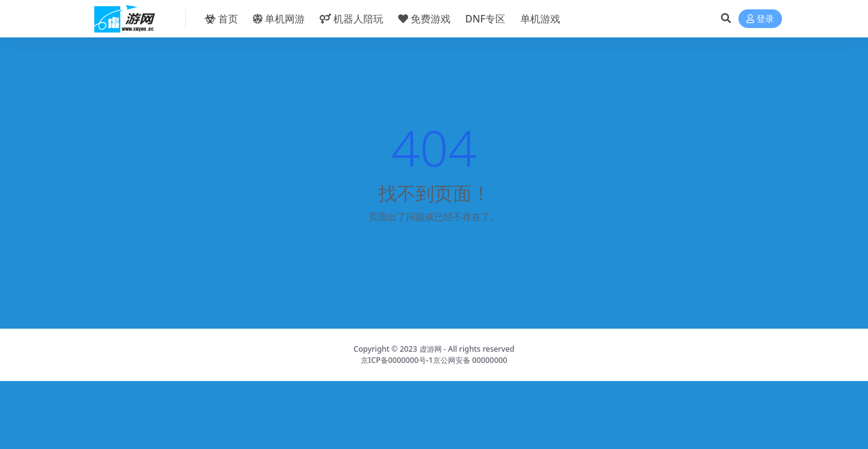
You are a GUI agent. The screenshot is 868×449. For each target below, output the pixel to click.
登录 (760, 19)
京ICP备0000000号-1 (397, 360)
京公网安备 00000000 (470, 360)
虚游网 (431, 349)
